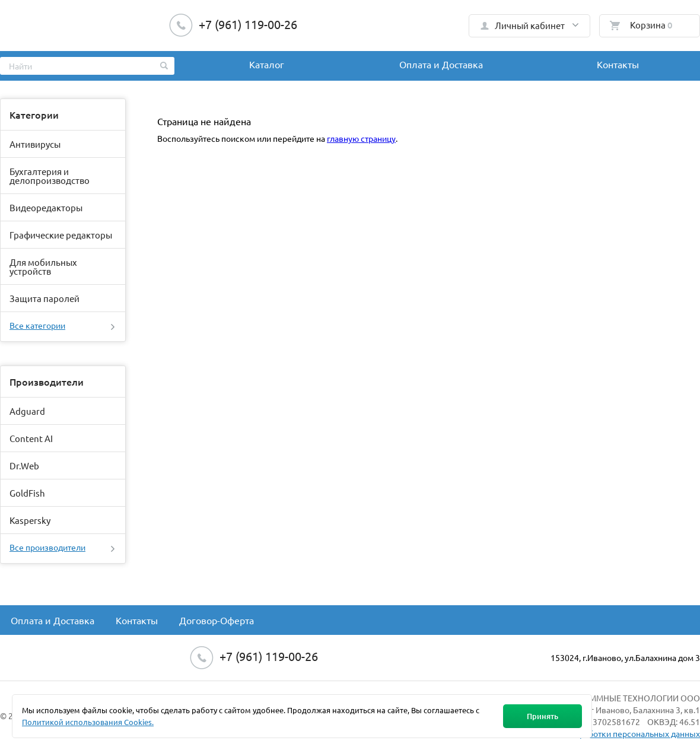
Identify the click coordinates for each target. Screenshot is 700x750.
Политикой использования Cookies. (88, 722)
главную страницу (361, 138)
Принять (542, 716)
